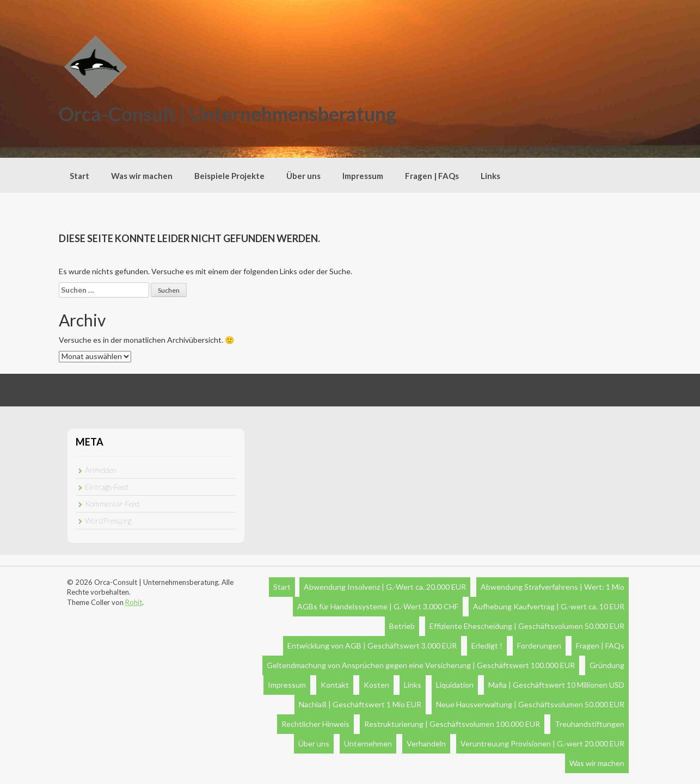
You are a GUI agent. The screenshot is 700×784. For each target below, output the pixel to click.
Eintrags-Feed (106, 487)
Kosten (376, 685)
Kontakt (335, 685)
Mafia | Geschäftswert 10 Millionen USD (556, 685)
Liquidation (455, 685)
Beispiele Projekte (229, 176)
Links (490, 176)
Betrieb (402, 626)
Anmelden (101, 470)
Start (79, 176)
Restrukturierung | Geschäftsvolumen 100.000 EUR (452, 724)
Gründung (607, 665)
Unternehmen (368, 743)
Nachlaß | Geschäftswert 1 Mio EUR (360, 704)
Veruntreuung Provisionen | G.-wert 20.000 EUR (542, 743)
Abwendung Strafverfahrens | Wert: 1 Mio (552, 587)
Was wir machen (142, 176)
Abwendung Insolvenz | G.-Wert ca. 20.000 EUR (385, 587)
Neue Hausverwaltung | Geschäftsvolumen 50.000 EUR (530, 704)
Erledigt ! (487, 646)
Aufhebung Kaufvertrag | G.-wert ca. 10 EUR (549, 606)
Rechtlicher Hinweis (315, 724)
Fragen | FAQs (432, 176)
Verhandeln (426, 743)
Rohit (134, 602)
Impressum (363, 176)
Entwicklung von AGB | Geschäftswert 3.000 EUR (372, 646)
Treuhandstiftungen (590, 724)
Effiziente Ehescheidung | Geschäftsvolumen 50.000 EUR (527, 626)
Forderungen (539, 646)
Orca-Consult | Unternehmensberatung (228, 114)
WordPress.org (108, 520)
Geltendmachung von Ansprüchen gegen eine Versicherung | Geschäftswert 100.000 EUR (421, 665)
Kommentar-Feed (112, 504)
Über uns (303, 176)
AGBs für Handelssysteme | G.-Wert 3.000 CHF (378, 606)
